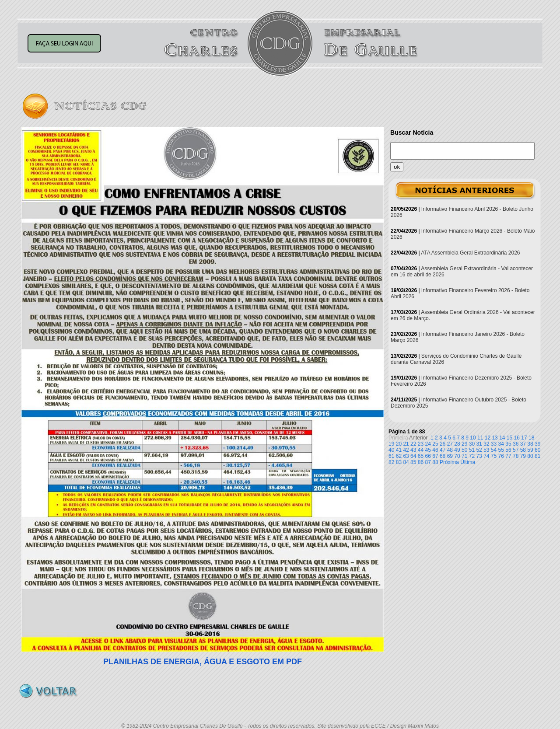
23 (421, 444)
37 (523, 444)
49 (457, 450)
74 (486, 456)
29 (464, 444)
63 (406, 456)
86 (421, 462)
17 (524, 438)
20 (399, 444)
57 (516, 450)
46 (435, 450)
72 (472, 456)
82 (391, 462)
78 (516, 456)
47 (443, 450)
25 (435, 444)
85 (413, 462)
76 (501, 456)
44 (421, 450)
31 (479, 444)
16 (517, 438)
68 (443, 456)
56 (508, 450)
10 (473, 438)
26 (443, 444)
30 (472, 444)
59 (530, 450)
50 (464, 450)
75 (494, 456)
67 (435, 456)
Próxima (449, 462)
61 (391, 456)
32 (486, 444)
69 (450, 456)
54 (494, 450)
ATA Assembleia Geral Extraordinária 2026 (470, 253)
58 (523, 450)
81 (537, 456)
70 (457, 456)
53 (486, 450)
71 (464, 456)
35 (508, 444)
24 (428, 444)
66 (428, 456)
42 (406, 450)
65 (421, 456)
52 (479, 450)
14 (502, 438)
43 (413, 450)
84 (406, 462)
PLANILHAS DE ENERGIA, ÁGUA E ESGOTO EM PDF (203, 662)
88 (435, 462)
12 (488, 438)
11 (480, 438)
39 (537, 444)
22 (413, 444)
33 (494, 444)
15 (509, 438)
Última (468, 462)
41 (399, 450)
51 (472, 450)
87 (428, 462)
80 (530, 456)
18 (531, 438)
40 (391, 450)
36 (516, 444)
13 (495, 438)
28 (457, 444)
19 (391, 444)
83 (399, 462)
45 (428, 450)
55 (501, 450)
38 (530, 444)
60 (537, 450)
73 (479, 456)
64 (413, 456)
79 (523, 456)
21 (406, 444)
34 (501, 444)
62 (399, 456)
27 (450, 444)
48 (450, 450)
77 (508, 456)
